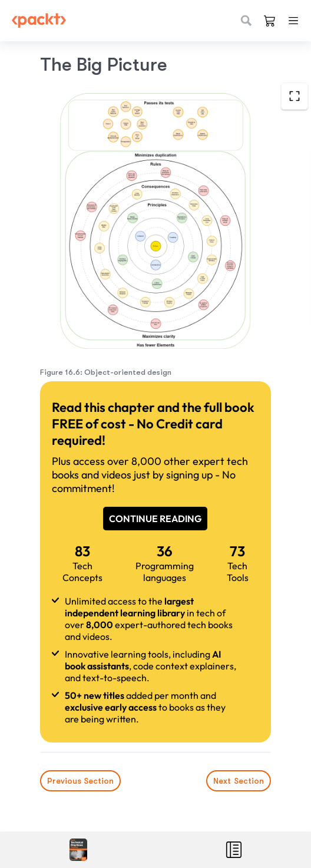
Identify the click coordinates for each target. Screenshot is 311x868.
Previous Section (80, 781)
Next (239, 781)
